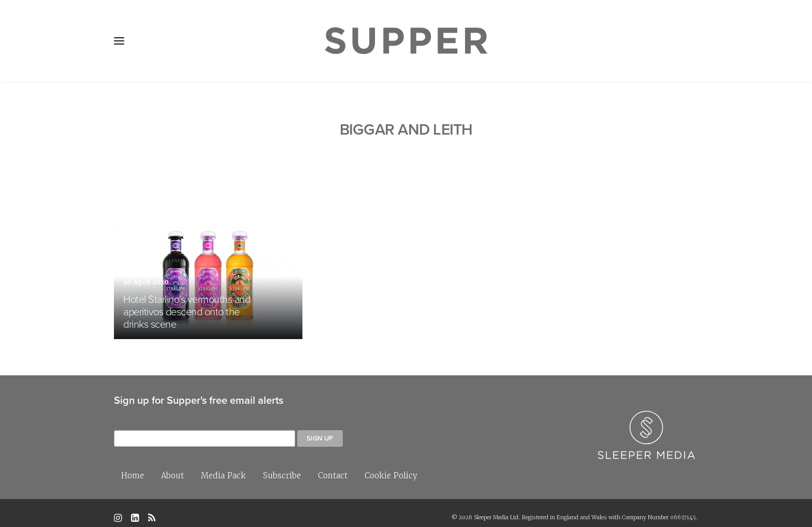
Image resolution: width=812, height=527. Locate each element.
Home (133, 466)
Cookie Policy (391, 466)
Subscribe (282, 466)
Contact (333, 466)
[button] (119, 41)
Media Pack (223, 466)
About (172, 466)
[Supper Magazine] (406, 41)
